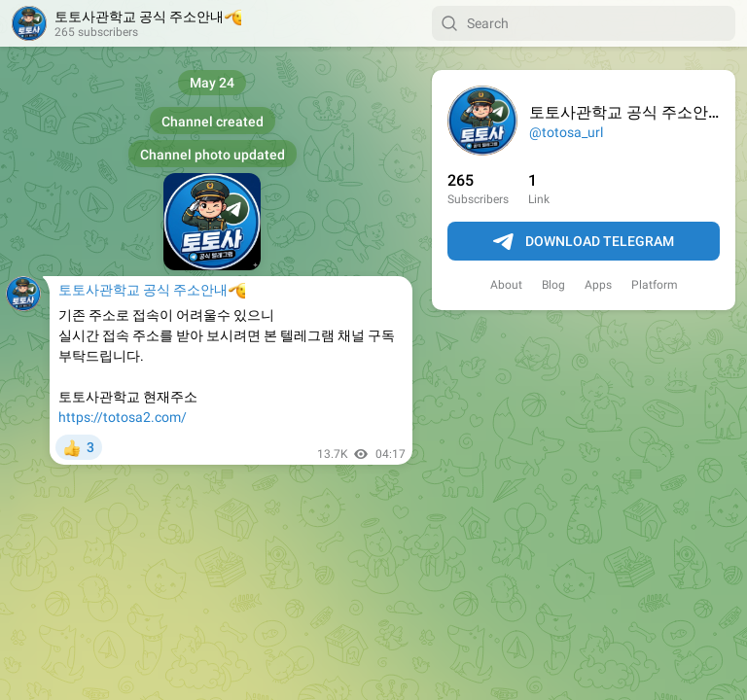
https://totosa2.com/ (123, 417)
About (506, 285)
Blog (553, 285)
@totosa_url (566, 132)
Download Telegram (584, 242)
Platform (655, 285)
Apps (598, 285)
